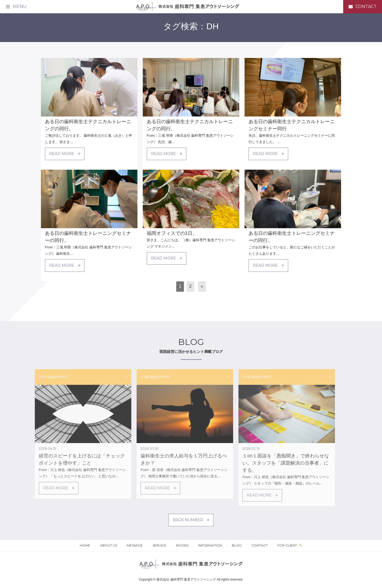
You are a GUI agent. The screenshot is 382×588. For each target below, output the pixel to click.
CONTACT (260, 545)
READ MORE (65, 154)
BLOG (237, 545)
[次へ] (202, 287)
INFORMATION (210, 545)
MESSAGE (135, 545)
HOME (85, 545)
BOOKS (182, 545)
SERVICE (159, 545)
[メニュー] (16, 7)
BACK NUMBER (191, 520)
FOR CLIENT (288, 545)
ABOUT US (108, 545)
